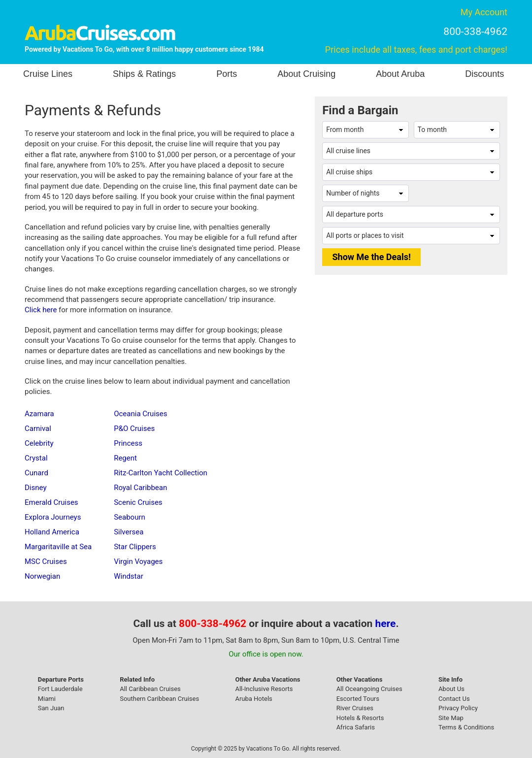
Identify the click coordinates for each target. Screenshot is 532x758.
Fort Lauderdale (60, 689)
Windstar (129, 576)
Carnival (38, 428)
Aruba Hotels (253, 699)
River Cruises (355, 708)
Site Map (451, 718)
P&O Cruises (134, 428)
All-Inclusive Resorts (264, 689)
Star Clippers (135, 547)
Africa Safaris (356, 727)
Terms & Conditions (466, 727)
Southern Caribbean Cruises (159, 699)
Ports (227, 74)
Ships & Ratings (144, 74)
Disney (35, 488)
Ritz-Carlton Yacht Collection (161, 473)
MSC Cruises (46, 561)
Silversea (129, 532)
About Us (451, 689)
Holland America (52, 532)
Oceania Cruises (140, 414)
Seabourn (130, 517)
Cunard (36, 473)
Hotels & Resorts (360, 718)
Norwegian (42, 576)
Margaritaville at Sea (58, 547)
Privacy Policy (458, 708)
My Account (484, 12)
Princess (128, 443)
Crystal (36, 458)
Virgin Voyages (138, 561)
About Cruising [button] (306, 74)
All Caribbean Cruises (150, 689)
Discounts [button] (484, 74)
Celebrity (39, 443)
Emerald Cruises (51, 502)
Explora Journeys (53, 517)
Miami (47, 699)
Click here (41, 310)
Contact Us (454, 699)
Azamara (39, 414)
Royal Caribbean (140, 488)
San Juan (51, 708)
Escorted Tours (358, 699)
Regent (125, 458)
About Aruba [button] (400, 74)
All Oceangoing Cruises (369, 689)
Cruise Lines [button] (48, 74)
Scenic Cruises (138, 502)
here (386, 624)
